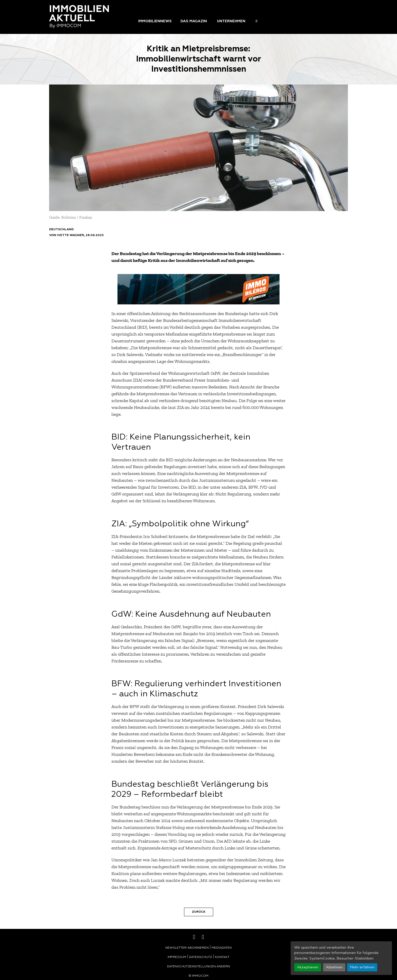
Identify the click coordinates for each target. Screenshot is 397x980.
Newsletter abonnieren (187, 948)
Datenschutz (201, 957)
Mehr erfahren (362, 967)
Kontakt (222, 957)
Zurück (199, 912)
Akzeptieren (308, 967)
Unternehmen (231, 21)
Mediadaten (222, 948)
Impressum (177, 957)
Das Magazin (194, 21)
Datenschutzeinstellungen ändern (198, 967)
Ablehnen (334, 967)
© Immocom (198, 976)
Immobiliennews (155, 21)
